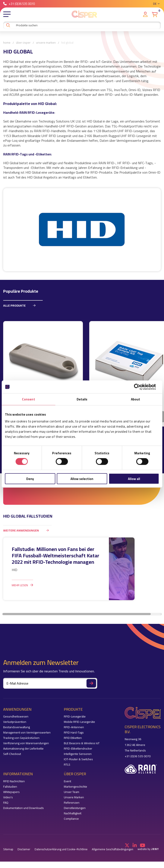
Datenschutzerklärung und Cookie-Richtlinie (61, 850)
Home (7, 43)
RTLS (67, 765)
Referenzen (72, 803)
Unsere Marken (46, 43)
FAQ (6, 803)
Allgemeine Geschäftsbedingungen (113, 850)
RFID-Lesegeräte (75, 717)
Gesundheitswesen (16, 717)
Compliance (71, 819)
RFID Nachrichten (14, 782)
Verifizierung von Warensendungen (26, 743)
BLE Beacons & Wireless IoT (82, 743)
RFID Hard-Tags (74, 733)
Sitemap (8, 850)
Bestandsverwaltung (17, 727)
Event (67, 782)
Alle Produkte (21, 305)
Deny (30, 479)
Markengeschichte (75, 787)
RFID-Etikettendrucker (78, 749)
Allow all (134, 479)
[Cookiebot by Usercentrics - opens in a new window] (140, 387)
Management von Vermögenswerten (27, 733)
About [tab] (136, 399)
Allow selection (82, 479)
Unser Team (72, 792)
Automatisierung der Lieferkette (23, 749)
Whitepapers (11, 792)
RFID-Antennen (74, 727)
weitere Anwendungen (27, 530)
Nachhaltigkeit (73, 814)
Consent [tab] (29, 399)
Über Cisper (23, 43)
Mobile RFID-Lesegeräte (79, 722)
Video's (8, 798)
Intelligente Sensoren (78, 754)
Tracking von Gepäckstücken (21, 738)
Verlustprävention (15, 722)
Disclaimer (24, 850)
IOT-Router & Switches (78, 759)
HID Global (67, 43)
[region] (82, 374)
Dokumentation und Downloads (23, 808)
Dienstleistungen (75, 808)
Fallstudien (10, 787)
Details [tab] (82, 399)
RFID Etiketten (73, 738)
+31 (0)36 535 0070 (19, 4)
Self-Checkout (12, 754)
